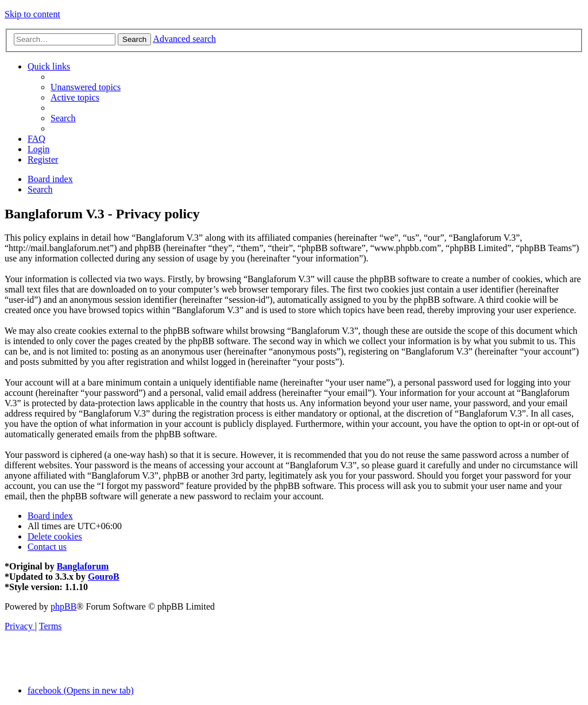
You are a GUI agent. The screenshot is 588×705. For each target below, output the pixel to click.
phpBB (63, 606)
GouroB (104, 577)
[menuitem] (86, 87)
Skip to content (32, 14)
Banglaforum (83, 566)
